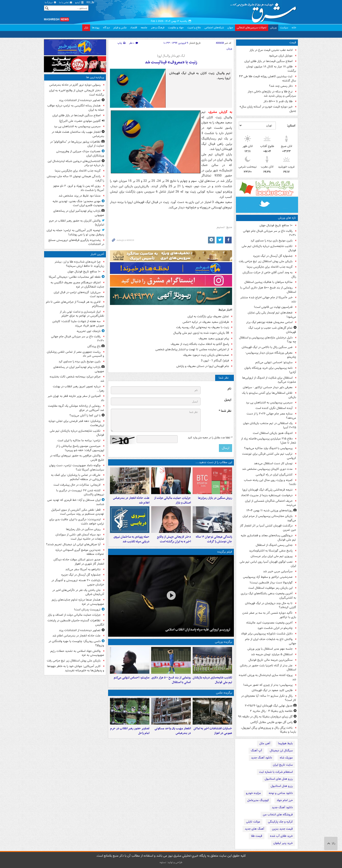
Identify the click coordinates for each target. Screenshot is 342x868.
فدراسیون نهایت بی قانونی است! (273, 307)
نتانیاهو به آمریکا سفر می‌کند (83, 569)
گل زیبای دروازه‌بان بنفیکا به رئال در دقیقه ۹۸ (265, 717)
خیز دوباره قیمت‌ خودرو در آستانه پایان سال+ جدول (268, 109)
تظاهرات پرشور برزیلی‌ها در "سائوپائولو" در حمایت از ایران (77, 144)
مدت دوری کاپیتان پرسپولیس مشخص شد (267, 469)
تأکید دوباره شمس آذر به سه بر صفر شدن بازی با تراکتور (269, 615)
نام (229, 389)
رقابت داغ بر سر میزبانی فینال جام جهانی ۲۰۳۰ (270, 233)
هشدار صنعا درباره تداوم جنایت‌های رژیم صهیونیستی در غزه (78, 602)
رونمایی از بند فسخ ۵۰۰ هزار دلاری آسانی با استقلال (268, 290)
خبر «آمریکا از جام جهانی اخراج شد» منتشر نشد (268, 300)
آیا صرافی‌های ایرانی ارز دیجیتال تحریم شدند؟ (73, 544)
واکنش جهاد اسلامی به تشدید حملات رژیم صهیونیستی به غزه (77, 653)
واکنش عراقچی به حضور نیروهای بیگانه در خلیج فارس (77, 458)
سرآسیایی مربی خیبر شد (278, 571)
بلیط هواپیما (285, 743)
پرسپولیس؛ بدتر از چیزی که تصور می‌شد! (268, 685)
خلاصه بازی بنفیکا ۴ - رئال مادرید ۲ (271, 711)
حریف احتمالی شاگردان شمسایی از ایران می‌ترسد (271, 503)
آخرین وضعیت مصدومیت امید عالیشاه (269, 623)
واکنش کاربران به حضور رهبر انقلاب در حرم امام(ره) (77, 223)
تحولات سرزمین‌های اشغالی (252, 28)
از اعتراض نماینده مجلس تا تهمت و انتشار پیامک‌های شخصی (192, 349)
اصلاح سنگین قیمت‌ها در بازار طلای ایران (268, 61)
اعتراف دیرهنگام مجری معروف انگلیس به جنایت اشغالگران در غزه (77, 285)
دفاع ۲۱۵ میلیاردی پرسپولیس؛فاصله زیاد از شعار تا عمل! (269, 441)
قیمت (293, 42)
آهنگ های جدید (254, 829)
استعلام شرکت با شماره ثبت (276, 772)
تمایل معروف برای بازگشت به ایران (208, 316)
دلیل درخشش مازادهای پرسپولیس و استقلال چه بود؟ (268, 340)
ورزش (273, 28)
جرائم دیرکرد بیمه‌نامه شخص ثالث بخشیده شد (77, 379)
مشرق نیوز (265, 11)
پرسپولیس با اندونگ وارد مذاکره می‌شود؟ (268, 448)
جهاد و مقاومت (176, 28)
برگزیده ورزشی (224, 642)
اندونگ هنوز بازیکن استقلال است (273, 433)
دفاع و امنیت (194, 28)
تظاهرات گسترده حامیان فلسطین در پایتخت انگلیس (76, 623)
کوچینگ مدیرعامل (258, 800)
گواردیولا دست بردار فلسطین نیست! (271, 583)
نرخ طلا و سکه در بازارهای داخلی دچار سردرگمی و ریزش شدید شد (272, 94)
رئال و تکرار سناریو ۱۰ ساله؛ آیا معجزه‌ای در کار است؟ (269, 698)
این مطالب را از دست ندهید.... (214, 462)
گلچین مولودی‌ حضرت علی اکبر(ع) (80, 121)
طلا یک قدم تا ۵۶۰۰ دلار (278, 101)
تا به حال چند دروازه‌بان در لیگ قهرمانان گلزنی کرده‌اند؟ (271, 605)
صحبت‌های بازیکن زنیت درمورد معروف (206, 355)
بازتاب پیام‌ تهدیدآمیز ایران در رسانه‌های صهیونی (79, 213)
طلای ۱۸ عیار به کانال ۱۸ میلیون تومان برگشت (271, 69)
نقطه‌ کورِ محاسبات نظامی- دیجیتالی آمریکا (75, 277)
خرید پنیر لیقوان (283, 843)
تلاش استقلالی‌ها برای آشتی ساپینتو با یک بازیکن (269, 395)
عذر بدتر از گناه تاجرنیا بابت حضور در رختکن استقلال (268, 668)
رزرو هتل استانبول (282, 786)
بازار (86, 28)
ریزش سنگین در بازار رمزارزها (215, 498)
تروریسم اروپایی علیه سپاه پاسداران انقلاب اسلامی (198, 630)
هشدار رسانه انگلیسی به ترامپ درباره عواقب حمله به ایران (76, 108)
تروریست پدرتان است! (87, 610)
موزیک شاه (286, 758)
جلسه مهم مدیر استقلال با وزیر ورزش (270, 649)
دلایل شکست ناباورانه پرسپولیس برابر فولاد (267, 634)
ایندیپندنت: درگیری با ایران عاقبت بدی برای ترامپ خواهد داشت (77, 522)
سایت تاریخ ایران (283, 765)
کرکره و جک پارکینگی (280, 822)
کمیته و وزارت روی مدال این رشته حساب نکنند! (270, 482)
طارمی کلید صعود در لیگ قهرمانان (272, 690)
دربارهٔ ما (51, 3)
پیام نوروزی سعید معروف (214, 339)
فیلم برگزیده (225, 552)
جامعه (144, 28)
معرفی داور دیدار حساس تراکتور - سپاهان (268, 387)
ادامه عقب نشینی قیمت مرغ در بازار (271, 50)
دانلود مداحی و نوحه (281, 793)
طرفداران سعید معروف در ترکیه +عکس (206, 322)
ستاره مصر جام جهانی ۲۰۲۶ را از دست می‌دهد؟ (271, 416)
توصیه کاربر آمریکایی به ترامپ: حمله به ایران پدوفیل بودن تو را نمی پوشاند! (75, 232)
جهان (230, 28)
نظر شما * (225, 411)
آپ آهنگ (256, 751)
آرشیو (79, 3)
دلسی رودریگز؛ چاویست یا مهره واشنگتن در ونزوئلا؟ (76, 643)
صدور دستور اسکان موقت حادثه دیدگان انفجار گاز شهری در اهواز (79, 562)
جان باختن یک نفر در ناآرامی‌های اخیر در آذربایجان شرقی (78, 592)
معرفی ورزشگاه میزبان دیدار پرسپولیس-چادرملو (271, 355)
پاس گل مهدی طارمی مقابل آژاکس (271, 722)
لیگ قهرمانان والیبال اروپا (171, 56)
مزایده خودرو (253, 793)
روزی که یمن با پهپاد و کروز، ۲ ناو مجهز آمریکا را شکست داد (79, 188)
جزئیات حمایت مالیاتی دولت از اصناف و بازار (172, 500)
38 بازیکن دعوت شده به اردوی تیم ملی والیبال (201, 333)
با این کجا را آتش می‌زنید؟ (85, 415)
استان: (291, 126)
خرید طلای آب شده (281, 836)
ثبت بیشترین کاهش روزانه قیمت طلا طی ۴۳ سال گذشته (268, 79)
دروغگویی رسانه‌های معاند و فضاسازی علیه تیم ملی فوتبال (268, 538)
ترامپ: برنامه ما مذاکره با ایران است (79, 440)
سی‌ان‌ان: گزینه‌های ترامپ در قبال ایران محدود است (79, 294)
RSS (90, 3)
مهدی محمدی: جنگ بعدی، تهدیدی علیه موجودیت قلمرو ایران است (78, 203)
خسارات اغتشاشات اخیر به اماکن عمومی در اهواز (213, 731)
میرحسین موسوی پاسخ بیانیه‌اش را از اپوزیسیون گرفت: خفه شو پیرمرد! (80, 448)
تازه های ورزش (287, 218)
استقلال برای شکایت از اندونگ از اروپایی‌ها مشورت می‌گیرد (269, 380)
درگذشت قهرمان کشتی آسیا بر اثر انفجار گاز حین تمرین (268, 528)
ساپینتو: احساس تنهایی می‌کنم (274, 362)
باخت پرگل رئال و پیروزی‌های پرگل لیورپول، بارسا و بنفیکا (268, 730)
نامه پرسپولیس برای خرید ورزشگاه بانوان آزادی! (270, 370)
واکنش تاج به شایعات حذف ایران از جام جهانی (271, 641)
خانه (294, 28)
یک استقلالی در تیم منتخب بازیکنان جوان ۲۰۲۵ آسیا (270, 425)
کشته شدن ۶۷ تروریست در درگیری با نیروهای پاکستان (80, 493)
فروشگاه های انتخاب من (278, 815)
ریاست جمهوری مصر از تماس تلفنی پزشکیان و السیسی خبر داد (75, 354)
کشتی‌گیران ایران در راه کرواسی (274, 475)
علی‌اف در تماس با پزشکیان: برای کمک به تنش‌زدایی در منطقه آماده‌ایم (78, 477)
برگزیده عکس (224, 693)
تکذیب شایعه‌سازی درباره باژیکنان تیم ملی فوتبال (269, 248)
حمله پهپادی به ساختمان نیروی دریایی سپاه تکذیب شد (131, 539)
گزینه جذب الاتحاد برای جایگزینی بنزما (270, 267)
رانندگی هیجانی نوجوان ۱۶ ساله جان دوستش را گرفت (214, 539)
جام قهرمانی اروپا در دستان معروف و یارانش (203, 366)
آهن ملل (265, 743)
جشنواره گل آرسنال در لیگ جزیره (273, 256)
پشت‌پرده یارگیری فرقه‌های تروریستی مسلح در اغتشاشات (76, 242)
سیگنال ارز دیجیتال (281, 751)
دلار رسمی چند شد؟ (281, 86)
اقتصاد (134, 28)
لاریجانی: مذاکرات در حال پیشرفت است (77, 485)
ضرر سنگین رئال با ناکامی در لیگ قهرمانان (267, 347)
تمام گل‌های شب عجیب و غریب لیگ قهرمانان (272, 330)
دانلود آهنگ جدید (262, 758)
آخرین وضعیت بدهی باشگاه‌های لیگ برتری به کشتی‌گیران (268, 596)
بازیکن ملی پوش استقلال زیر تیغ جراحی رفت (266, 261)
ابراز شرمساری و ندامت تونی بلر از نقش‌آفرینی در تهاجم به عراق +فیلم (82, 314)
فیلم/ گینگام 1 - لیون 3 (215, 361)
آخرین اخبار (97, 254)
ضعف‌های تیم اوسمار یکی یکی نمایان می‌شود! (272, 315)
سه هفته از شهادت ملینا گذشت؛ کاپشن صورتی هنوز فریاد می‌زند (78, 323)
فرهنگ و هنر (158, 28)
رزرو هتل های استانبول (279, 779)
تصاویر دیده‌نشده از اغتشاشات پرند (80, 100)
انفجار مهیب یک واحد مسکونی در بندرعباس (173, 731)
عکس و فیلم (120, 28)
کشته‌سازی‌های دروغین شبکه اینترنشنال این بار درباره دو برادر (76, 163)
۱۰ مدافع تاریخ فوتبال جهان (276, 225)
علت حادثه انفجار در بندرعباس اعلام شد (131, 500)
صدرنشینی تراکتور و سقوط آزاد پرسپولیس (268, 577)
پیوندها (96, 28)
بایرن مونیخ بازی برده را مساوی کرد (272, 241)
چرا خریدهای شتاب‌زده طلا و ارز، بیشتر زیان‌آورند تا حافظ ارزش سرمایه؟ (79, 264)
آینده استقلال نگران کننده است (274, 408)
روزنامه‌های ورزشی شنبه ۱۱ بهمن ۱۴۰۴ (269, 511)
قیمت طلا (257, 836)
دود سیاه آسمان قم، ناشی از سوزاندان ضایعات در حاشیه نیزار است (80, 537)
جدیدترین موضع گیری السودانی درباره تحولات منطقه (80, 552)
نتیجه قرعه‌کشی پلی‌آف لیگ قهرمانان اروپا (267, 490)
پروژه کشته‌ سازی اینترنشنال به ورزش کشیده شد (267, 677)
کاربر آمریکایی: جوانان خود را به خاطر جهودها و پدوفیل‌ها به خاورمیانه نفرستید (76, 668)
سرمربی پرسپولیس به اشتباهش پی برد (269, 403)
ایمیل (228, 400)
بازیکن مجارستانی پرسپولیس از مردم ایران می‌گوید (269, 518)
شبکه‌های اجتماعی (214, 28)
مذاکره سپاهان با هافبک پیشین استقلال (268, 282)
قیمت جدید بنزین (282, 829)
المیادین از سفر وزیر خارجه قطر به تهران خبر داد (76, 398)
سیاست (284, 28)
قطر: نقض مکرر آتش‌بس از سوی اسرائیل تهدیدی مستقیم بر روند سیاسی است (78, 512)
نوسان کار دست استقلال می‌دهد (273, 463)
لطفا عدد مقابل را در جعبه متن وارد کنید (210, 438)
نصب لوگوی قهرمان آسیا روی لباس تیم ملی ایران (268, 564)
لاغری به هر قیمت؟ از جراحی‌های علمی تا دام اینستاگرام (75, 304)
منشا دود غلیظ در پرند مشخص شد (80, 196)
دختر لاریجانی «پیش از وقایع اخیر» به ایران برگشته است (174, 539)
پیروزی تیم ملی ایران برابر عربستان (272, 556)
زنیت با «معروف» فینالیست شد (171, 62)
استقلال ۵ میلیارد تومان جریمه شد (272, 654)
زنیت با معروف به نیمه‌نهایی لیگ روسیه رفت (203, 327)
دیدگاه (106, 28)
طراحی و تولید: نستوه (171, 862)
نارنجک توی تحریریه (89, 331)
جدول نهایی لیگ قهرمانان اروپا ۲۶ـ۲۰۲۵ (269, 706)
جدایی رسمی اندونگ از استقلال (274, 545)
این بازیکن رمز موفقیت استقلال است (270, 588)
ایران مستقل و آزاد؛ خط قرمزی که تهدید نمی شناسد (76, 502)
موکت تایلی (253, 822)
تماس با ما (66, 3)
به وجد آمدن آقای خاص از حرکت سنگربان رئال (269, 275)
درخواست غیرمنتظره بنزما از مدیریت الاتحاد (267, 495)
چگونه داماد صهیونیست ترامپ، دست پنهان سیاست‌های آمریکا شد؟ (77, 468)
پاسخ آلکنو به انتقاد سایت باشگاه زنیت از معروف (200, 344)
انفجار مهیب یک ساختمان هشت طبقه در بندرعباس (78, 134)
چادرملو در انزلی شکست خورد (275, 628)
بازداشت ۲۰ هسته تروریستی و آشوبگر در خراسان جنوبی (78, 582)
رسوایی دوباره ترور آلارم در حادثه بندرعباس (75, 85)
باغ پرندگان (94, 346)
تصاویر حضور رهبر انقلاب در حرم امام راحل (130, 731)
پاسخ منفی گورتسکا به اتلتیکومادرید (271, 551)
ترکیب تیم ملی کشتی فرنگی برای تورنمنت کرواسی (269, 456)
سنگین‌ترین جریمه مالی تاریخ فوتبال (271, 660)
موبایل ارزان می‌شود (281, 56)
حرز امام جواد (285, 800)
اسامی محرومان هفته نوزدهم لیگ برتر (269, 322)
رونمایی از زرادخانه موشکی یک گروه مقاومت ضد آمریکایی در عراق (76, 408)
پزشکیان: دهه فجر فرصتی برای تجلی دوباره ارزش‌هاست (76, 423)
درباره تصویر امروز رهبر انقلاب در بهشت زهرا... (78, 389)
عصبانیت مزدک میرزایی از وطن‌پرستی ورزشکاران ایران (80, 153)
